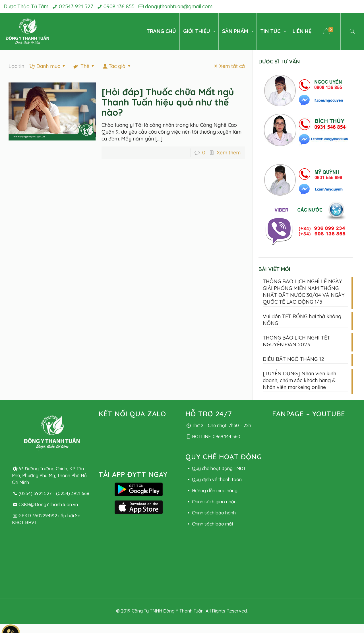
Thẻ (84, 66)
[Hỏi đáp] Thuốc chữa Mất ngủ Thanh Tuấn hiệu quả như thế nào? (168, 102)
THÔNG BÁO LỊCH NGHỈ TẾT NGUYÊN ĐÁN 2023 (296, 341)
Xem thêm (229, 153)
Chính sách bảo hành (210, 513)
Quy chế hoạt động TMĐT (215, 468)
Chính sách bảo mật (209, 524)
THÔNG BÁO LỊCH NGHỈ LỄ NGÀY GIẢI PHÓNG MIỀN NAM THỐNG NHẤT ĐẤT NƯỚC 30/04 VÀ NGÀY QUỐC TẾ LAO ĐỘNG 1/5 (304, 292)
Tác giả (117, 66)
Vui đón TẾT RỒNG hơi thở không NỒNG (302, 320)
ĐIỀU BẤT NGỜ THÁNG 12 (293, 359)
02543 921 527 (76, 6)
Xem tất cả (228, 66)
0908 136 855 (119, 6)
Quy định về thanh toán (213, 479)
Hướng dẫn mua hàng (211, 491)
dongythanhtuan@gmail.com (179, 6)
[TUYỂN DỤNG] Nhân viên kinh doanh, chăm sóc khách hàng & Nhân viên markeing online (299, 380)
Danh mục (48, 66)
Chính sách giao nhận (211, 502)
